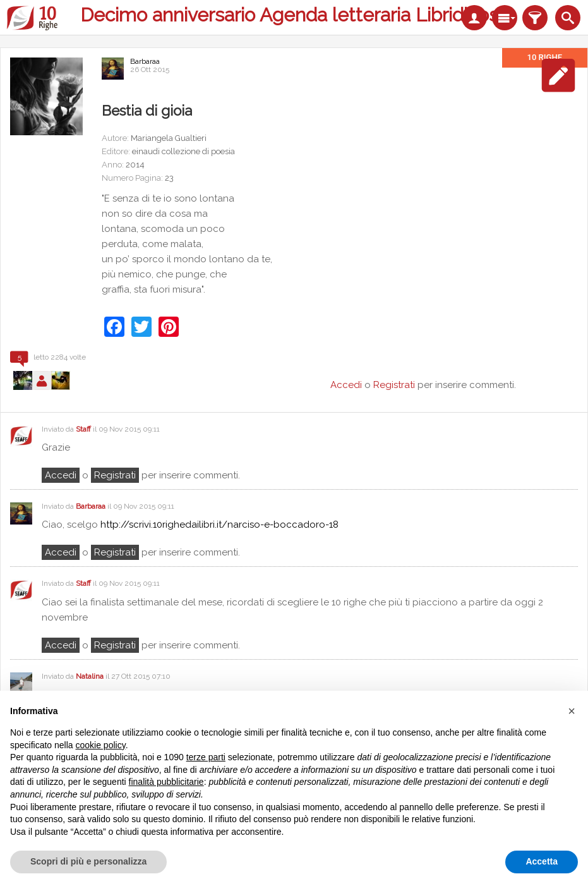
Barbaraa (145, 61)
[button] (572, 711)
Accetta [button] (542, 861)
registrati (115, 475)
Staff (83, 429)
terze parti (206, 757)
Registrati (394, 385)
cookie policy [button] (101, 745)
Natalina (90, 676)
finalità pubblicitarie (166, 782)
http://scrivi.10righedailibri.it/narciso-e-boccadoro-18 (219, 525)
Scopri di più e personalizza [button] (88, 861)
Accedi (61, 475)
